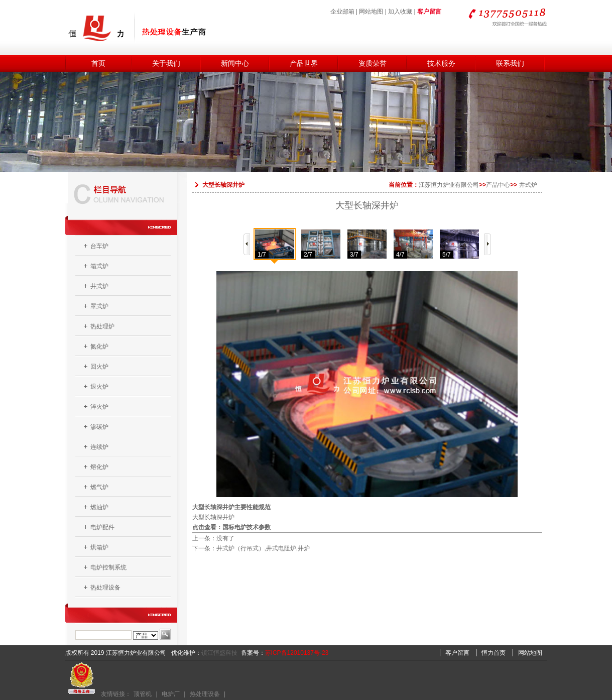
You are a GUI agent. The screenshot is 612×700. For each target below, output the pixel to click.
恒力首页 (494, 653)
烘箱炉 (99, 547)
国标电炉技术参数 (247, 527)
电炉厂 (171, 694)
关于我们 (166, 64)
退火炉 (99, 387)
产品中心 (498, 185)
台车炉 (99, 246)
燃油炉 (99, 507)
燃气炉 (99, 487)
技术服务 (441, 64)
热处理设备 (105, 588)
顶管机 (143, 694)
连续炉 (99, 447)
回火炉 (99, 367)
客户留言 (429, 12)
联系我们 (510, 64)
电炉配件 (102, 527)
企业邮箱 (342, 12)
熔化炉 (99, 467)
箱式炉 (99, 266)
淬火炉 (99, 407)
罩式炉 (99, 306)
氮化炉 (99, 346)
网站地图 (371, 12)
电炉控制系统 (108, 567)
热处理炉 (102, 326)
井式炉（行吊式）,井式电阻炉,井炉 (263, 548)
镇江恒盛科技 (219, 653)
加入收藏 (400, 12)
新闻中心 (235, 64)
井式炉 (99, 286)
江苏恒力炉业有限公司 (449, 185)
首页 (98, 64)
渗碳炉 (99, 427)
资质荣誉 (373, 64)
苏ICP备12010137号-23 (297, 653)
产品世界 (304, 64)
